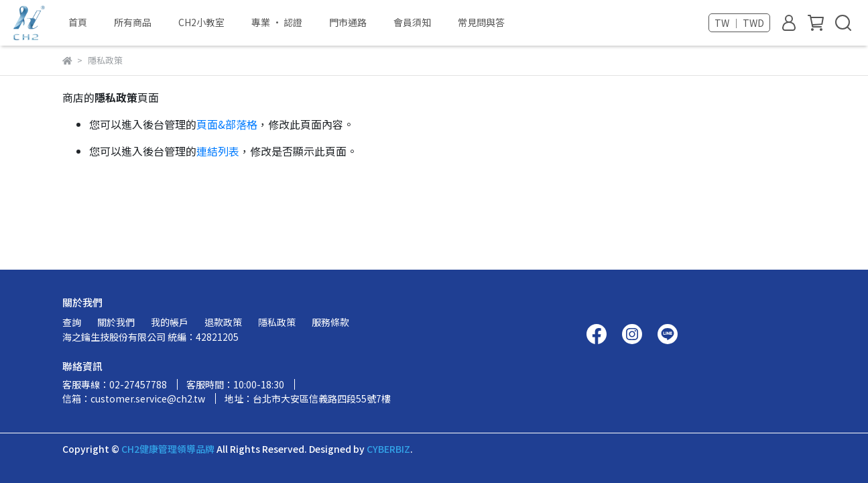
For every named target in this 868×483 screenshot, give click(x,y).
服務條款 (330, 322)
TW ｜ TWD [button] (739, 23)
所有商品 (133, 22)
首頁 (78, 22)
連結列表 (218, 151)
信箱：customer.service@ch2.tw (134, 398)
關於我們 (116, 322)
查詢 (72, 322)
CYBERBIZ (388, 449)
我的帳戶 (170, 322)
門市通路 (348, 22)
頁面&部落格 (227, 124)
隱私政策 (277, 322)
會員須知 (412, 22)
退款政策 (223, 322)
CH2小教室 (201, 22)
